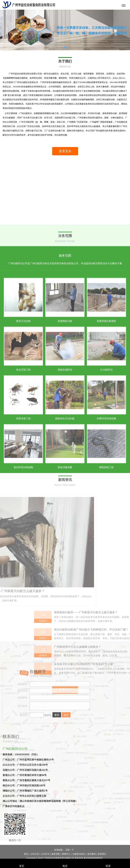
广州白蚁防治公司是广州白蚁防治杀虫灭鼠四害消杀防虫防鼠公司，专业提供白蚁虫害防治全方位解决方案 (65, 347)
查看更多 (69, 154)
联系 (108, 861)
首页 (22, 861)
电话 (65, 861)
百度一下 (70, 856)
